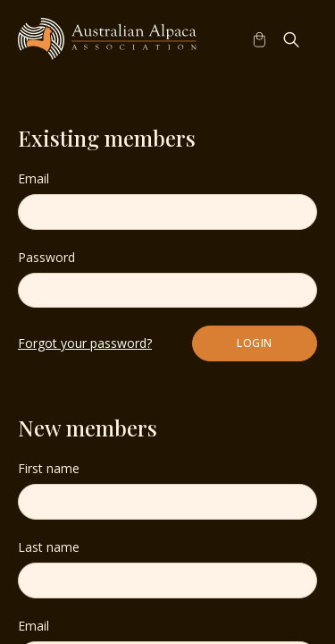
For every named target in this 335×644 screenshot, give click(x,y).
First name (49, 468)
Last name (49, 547)
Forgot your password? (85, 343)
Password (46, 257)
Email (33, 178)
